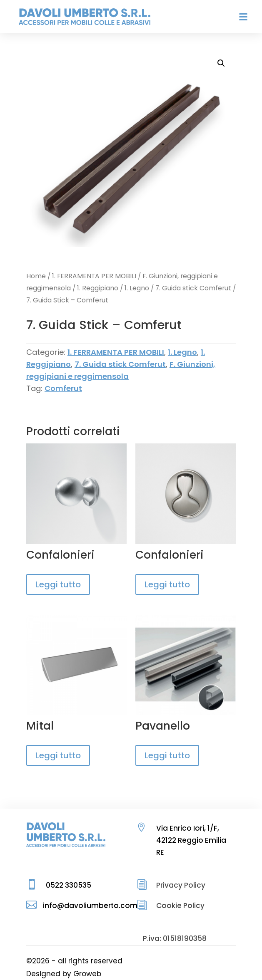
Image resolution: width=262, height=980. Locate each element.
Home (36, 276)
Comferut (63, 388)
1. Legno (137, 288)
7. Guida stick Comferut (193, 288)
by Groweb (82, 974)
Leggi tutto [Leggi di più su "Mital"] (58, 755)
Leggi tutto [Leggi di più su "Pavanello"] (167, 755)
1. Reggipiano (98, 288)
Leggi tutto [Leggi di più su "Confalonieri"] (58, 584)
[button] (221, 63)
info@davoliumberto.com (90, 906)
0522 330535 (69, 885)
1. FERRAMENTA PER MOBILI (94, 276)
